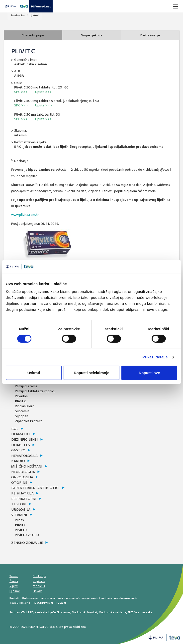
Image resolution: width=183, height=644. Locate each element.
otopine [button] (19, 483)
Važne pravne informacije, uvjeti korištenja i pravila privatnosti (97, 598)
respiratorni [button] (24, 499)
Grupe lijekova (91, 35)
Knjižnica (39, 581)
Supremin (22, 411)
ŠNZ (130, 612)
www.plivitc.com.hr (25, 215)
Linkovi (38, 591)
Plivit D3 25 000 (27, 535)
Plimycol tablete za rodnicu (35, 391)
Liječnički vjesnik (59, 612)
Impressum (48, 598)
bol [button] (15, 429)
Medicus (39, 586)
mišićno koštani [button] (27, 466)
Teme (14, 576)
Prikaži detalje (155, 357)
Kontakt (14, 598)
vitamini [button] (19, 515)
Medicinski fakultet (85, 612)
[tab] (42, 429)
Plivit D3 (21, 530)
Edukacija (39, 576)
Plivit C (21, 401)
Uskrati (34, 373)
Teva (13, 603)
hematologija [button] (24, 456)
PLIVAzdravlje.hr (43, 603)
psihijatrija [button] (22, 493)
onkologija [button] (22, 477)
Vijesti (14, 586)
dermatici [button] (21, 434)
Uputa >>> (44, 92)
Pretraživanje (150, 35)
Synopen (22, 416)
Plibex (20, 520)
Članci (14, 581)
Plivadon (21, 396)
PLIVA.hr (61, 603)
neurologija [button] (23, 472)
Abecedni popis (33, 35)
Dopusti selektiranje (92, 373)
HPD (31, 612)
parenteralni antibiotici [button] (35, 488)
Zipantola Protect (28, 421)
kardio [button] (18, 461)
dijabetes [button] (21, 445)
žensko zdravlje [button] (27, 543)
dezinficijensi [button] (25, 439)
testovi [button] (19, 504)
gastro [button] (18, 450)
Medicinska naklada (112, 612)
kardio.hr (41, 612)
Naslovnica (18, 15)
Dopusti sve (149, 373)
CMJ (24, 612)
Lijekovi (34, 15)
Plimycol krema (26, 386)
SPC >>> (21, 92)
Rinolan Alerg (25, 406)
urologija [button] (21, 509)
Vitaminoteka (143, 612)
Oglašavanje (30, 598)
